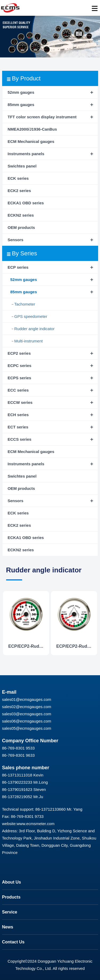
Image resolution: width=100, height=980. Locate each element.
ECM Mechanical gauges (31, 141)
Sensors (16, 240)
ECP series (18, 267)
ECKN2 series (21, 215)
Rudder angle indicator (35, 329)
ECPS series (19, 378)
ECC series (18, 390)
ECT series (18, 427)
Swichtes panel (22, 166)
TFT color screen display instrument (42, 117)
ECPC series (20, 366)
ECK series (18, 178)
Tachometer (25, 304)
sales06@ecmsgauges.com (27, 721)
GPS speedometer (31, 316)
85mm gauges (21, 105)
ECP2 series (19, 353)
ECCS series (20, 439)
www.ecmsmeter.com (36, 824)
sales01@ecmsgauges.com (27, 699)
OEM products (21, 227)
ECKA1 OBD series (26, 203)
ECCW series (20, 402)
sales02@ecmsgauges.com (27, 707)
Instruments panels (26, 154)
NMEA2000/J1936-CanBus (32, 129)
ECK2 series (19, 191)
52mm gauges (21, 92)
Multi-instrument (29, 341)
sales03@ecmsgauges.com (27, 714)
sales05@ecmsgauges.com (27, 728)
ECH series (18, 415)
